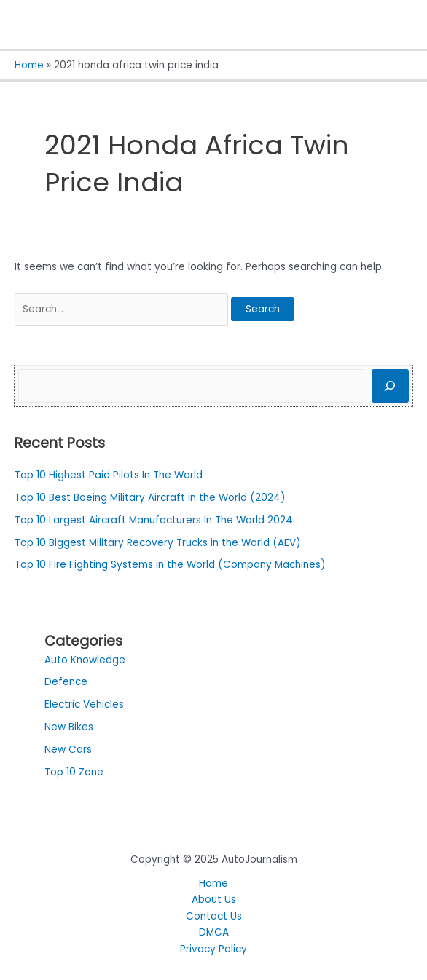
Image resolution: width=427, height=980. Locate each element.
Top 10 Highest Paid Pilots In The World (109, 475)
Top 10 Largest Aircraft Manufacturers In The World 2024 (154, 520)
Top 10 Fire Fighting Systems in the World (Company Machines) (170, 565)
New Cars (68, 750)
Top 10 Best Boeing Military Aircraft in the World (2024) (150, 498)
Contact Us (214, 916)
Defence (66, 682)
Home (213, 884)
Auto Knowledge (85, 660)
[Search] (390, 386)
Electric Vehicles (84, 704)
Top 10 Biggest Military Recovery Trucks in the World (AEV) (158, 543)
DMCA (214, 932)
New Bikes (69, 727)
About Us (214, 900)
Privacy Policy (213, 949)
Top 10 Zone (74, 772)
